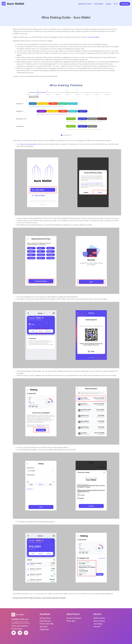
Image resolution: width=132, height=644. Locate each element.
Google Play (44, 629)
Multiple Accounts (85, 4)
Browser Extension (74, 618)
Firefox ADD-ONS (47, 624)
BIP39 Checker (99, 618)
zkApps (108, 4)
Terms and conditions (20, 626)
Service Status (99, 621)
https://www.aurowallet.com (30, 144)
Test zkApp (98, 624)
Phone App (71, 621)
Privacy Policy (17, 629)
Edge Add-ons (45, 621)
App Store (44, 627)
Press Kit (97, 627)
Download (125, 4)
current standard (93, 37)
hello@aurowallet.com (20, 619)
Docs (116, 4)
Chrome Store (45, 618)
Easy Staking (99, 4)
